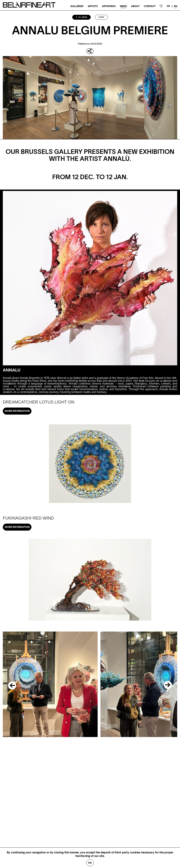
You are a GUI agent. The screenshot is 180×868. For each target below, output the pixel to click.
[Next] (169, 684)
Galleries (77, 6)
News (123, 6)
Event (101, 17)
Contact (150, 6)
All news (81, 17)
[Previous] (11, 684)
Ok (90, 863)
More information (17, 411)
